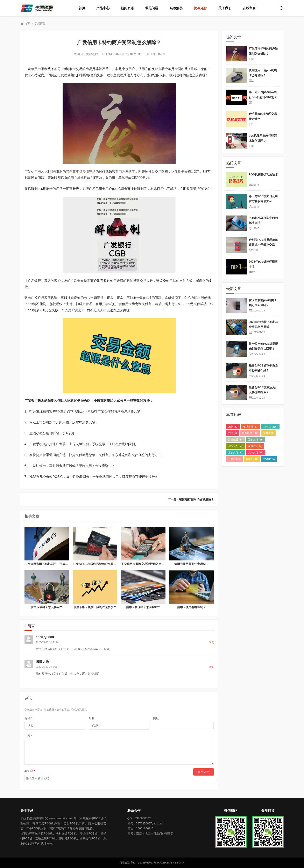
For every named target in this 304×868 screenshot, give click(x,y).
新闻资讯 (127, 8)
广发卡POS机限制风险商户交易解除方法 (99, 564)
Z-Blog (179, 863)
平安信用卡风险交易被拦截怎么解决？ (146, 564)
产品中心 (103, 8)
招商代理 (250, 433)
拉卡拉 (270, 427)
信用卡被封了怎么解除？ (47, 607)
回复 (211, 642)
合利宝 (235, 459)
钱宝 (233, 433)
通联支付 (256, 440)
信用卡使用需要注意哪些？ (191, 564)
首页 (82, 8)
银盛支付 (251, 427)
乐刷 (233, 427)
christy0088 (45, 637)
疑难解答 (176, 8)
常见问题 (152, 8)
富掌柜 (252, 459)
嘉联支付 (236, 453)
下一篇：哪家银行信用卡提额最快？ (191, 499)
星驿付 (255, 446)
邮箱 (93, 718)
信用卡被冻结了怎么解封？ (143, 607)
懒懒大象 (42, 662)
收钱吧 (269, 459)
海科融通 (236, 440)
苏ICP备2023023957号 (143, 863)
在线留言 (249, 8)
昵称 (28, 718)
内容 (28, 736)
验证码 (30, 771)
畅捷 (268, 433)
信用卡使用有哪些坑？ (191, 607)
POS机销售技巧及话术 (263, 174)
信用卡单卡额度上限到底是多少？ (95, 607)
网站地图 (124, 863)
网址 (156, 718)
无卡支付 (256, 453)
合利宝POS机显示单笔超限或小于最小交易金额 (263, 245)
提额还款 (200, 8)
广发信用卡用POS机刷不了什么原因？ (49, 564)
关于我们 (225, 8)
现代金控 (236, 446)
